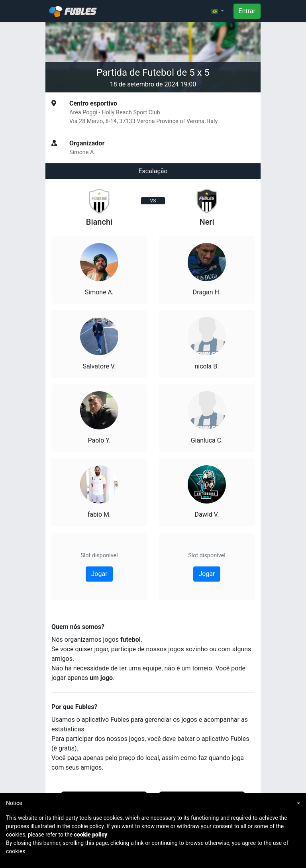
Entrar (247, 11)
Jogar (99, 574)
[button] (218, 11)
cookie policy (91, 835)
